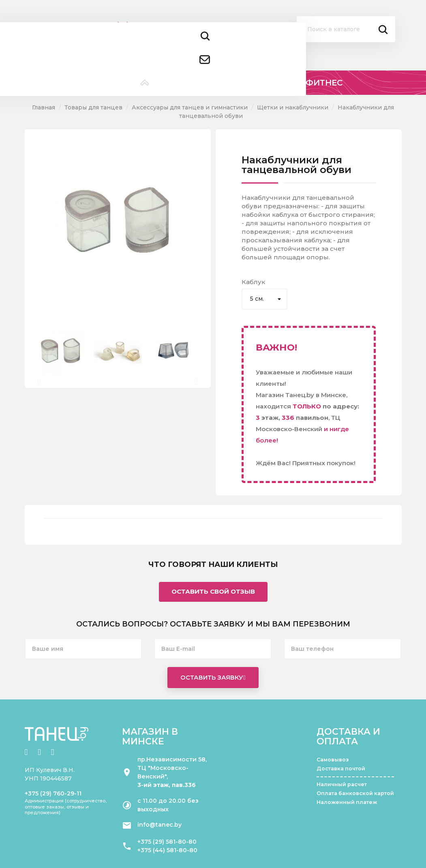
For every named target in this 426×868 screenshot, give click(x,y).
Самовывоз (333, 760)
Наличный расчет (342, 784)
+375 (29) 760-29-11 (53, 793)
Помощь (245, 39)
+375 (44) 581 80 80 (131, 44)
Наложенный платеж (347, 802)
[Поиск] (346, 29)
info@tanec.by (159, 825)
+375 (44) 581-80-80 (167, 850)
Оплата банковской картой (355, 793)
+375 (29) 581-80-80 (167, 842)
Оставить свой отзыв (213, 591)
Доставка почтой (341, 769)
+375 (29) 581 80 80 (130, 24)
